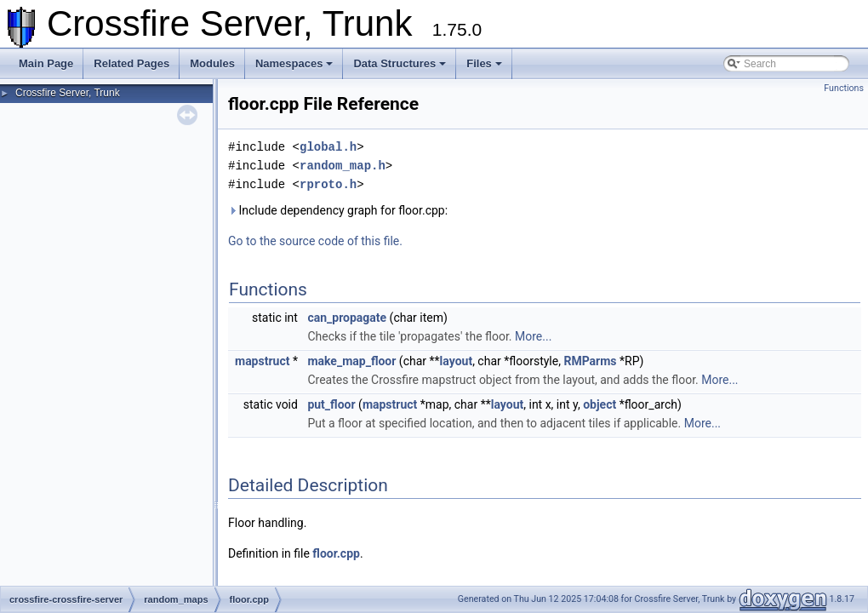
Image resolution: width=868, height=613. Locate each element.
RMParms (590, 361)
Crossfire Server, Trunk (68, 93)
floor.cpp (336, 553)
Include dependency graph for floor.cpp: (338, 210)
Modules (212, 63)
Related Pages (131, 63)
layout (457, 361)
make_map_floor (351, 361)
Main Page (46, 63)
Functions (844, 88)
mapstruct (262, 361)
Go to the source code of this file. (315, 241)
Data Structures (400, 63)
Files (484, 63)
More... (533, 336)
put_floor (331, 404)
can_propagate (347, 318)
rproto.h (328, 184)
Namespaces (294, 63)
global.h (328, 147)
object (600, 404)
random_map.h (343, 166)
